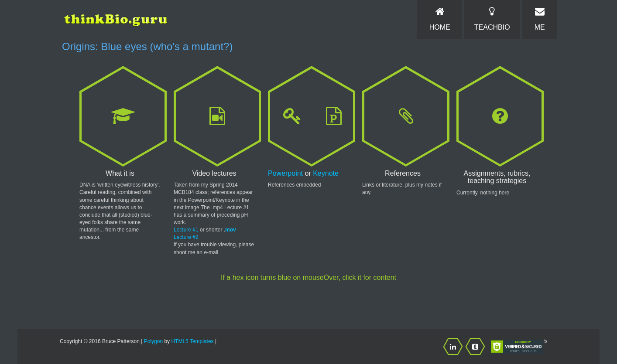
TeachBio (492, 19)
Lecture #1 (186, 230)
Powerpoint (285, 173)
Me (540, 19)
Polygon (153, 341)
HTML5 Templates (192, 341)
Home (439, 19)
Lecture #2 (186, 237)
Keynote (326, 173)
